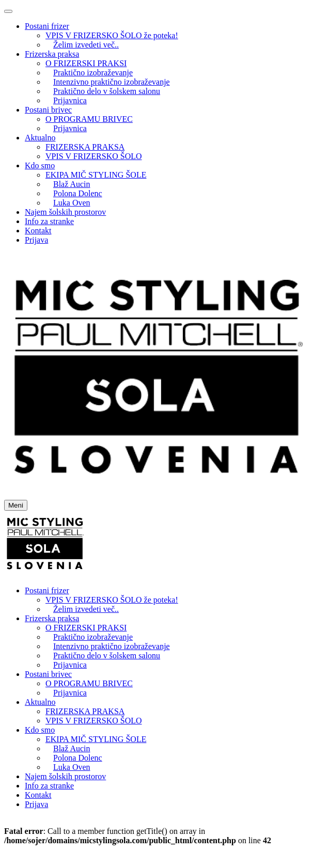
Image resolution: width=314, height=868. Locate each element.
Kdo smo (40, 165)
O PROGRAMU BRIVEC (89, 119)
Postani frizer (47, 26)
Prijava (36, 240)
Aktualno (40, 138)
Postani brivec (48, 110)
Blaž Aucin (72, 184)
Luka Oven (72, 203)
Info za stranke (49, 221)
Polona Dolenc (78, 193)
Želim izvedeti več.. (86, 45)
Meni (16, 505)
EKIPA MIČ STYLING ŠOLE (96, 175)
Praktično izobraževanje (93, 73)
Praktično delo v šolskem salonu (107, 91)
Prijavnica (70, 100)
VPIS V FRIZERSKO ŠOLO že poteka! (112, 35)
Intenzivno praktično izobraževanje (112, 82)
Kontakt (38, 231)
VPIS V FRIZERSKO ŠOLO (94, 156)
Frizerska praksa (52, 54)
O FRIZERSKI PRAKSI (86, 63)
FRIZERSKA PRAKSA (85, 147)
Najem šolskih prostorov (65, 212)
